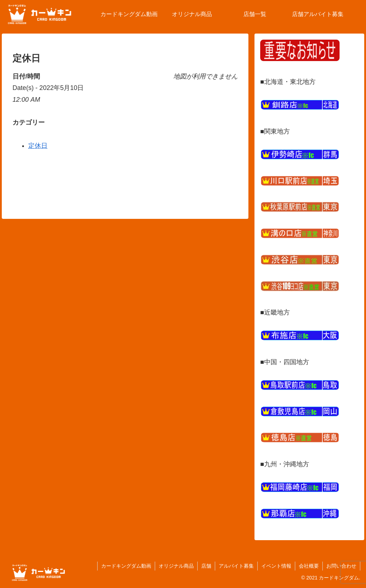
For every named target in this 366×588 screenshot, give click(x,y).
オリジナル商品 (176, 566)
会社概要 (309, 566)
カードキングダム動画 (126, 566)
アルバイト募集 (236, 566)
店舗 (206, 566)
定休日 (38, 146)
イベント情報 (276, 566)
